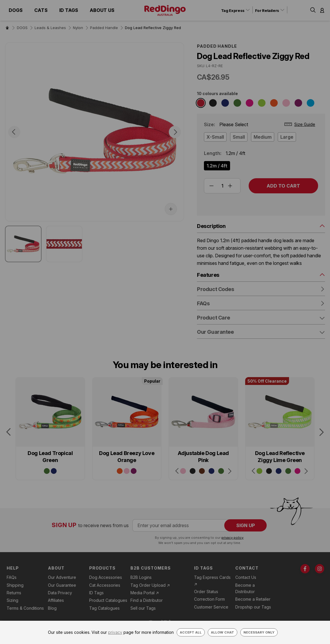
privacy (115, 632)
